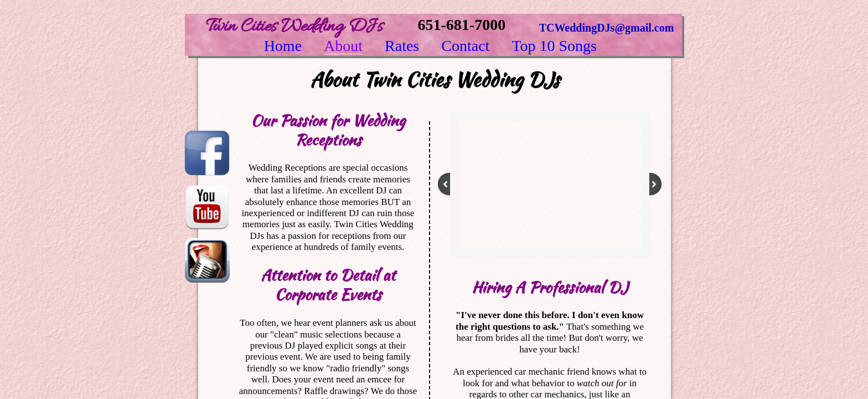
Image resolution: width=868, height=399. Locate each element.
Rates (402, 46)
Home (283, 46)
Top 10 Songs (554, 46)
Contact (465, 46)
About (343, 46)
